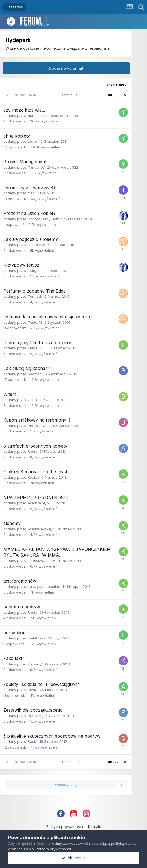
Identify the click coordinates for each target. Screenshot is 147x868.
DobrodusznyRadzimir (46, 219)
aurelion (35, 116)
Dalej (113, 95)
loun (31, 271)
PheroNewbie (39, 426)
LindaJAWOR (39, 561)
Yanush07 (36, 167)
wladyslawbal (39, 529)
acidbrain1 (36, 503)
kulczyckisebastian (44, 586)
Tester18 (35, 322)
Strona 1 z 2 (72, 95)
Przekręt (35, 716)
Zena (32, 400)
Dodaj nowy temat (66, 68)
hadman (35, 374)
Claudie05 (37, 245)
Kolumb (34, 664)
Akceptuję (74, 858)
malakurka (37, 638)
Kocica (34, 477)
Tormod (34, 296)
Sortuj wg (116, 85)
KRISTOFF (36, 348)
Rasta (33, 451)
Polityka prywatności (64, 827)
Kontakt (95, 827)
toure (32, 141)
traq (31, 193)
